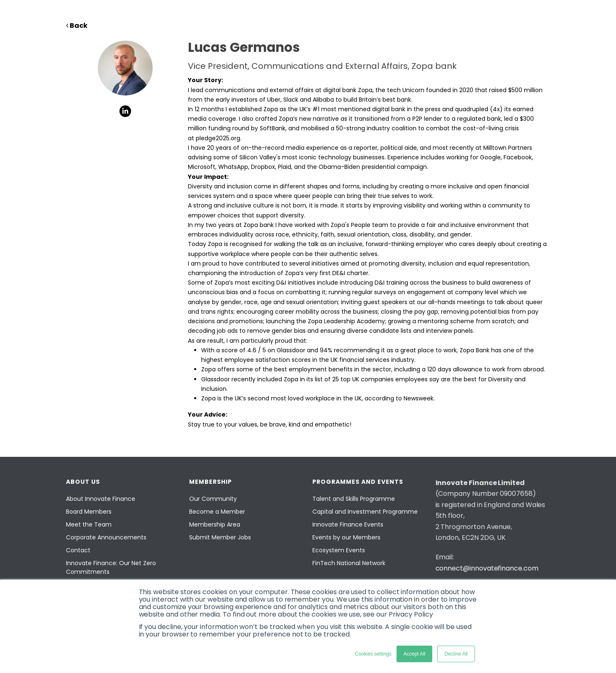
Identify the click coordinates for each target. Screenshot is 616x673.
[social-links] (125, 111)
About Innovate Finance (101, 499)
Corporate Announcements (106, 537)
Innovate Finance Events (348, 524)
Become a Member (217, 512)
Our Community (213, 499)
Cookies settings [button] (373, 654)
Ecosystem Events (339, 550)
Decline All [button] (456, 654)
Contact (78, 550)
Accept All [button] (415, 654)
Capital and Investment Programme (365, 512)
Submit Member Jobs (220, 537)
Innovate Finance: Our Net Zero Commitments (111, 567)
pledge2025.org (218, 138)
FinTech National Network (349, 563)
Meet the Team (89, 524)
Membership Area (215, 524)
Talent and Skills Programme (354, 499)
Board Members (89, 512)
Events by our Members (346, 537)
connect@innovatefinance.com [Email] (487, 568)
